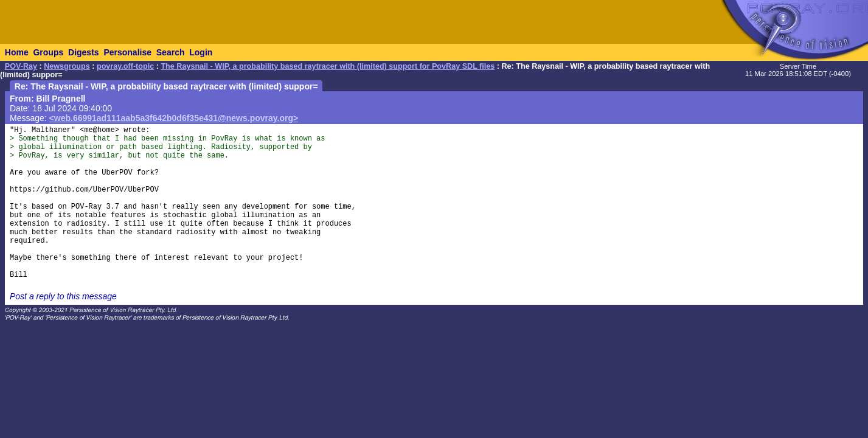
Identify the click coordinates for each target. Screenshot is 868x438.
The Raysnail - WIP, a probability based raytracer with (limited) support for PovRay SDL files (328, 66)
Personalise (127, 52)
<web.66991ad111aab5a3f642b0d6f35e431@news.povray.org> (174, 118)
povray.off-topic (125, 66)
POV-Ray (21, 66)
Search (171, 52)
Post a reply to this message (63, 296)
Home (17, 52)
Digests (84, 52)
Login (201, 52)
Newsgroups (67, 66)
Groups (48, 52)
